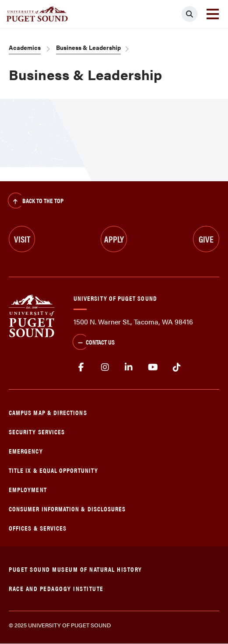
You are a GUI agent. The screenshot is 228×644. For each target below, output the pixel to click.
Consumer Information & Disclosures (67, 509)
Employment (28, 489)
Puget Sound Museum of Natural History (75, 569)
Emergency (26, 451)
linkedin (129, 367)
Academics (25, 47)
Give (206, 239)
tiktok (177, 367)
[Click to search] (189, 14)
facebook (81, 367)
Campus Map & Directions (48, 412)
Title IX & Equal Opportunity (53, 470)
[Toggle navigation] (213, 14)
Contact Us (94, 343)
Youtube (153, 367)
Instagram (105, 367)
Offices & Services (38, 528)
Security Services (37, 431)
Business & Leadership (88, 47)
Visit (22, 239)
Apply (114, 239)
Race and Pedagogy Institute (56, 588)
